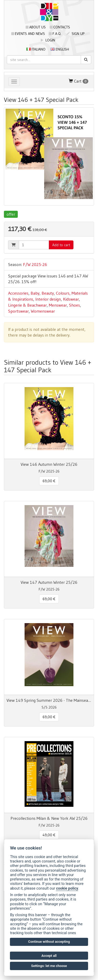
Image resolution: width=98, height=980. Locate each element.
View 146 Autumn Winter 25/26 (49, 464)
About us (36, 27)
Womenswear (43, 311)
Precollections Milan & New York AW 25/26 (49, 818)
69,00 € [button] (49, 481)
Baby (35, 293)
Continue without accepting (49, 942)
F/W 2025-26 (35, 264)
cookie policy (67, 888)
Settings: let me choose (49, 966)
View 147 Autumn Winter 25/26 (49, 582)
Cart (79, 81)
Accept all (49, 956)
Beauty (48, 293)
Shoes (74, 305)
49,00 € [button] (49, 835)
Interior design (48, 299)
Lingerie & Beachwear (27, 305)
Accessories (18, 293)
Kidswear (71, 299)
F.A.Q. (55, 34)
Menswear (58, 305)
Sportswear (18, 311)
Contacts (60, 27)
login (48, 40)
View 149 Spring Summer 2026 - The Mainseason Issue (49, 700)
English (60, 49)
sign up (75, 34)
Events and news (28, 34)
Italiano (36, 49)
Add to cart (61, 245)
